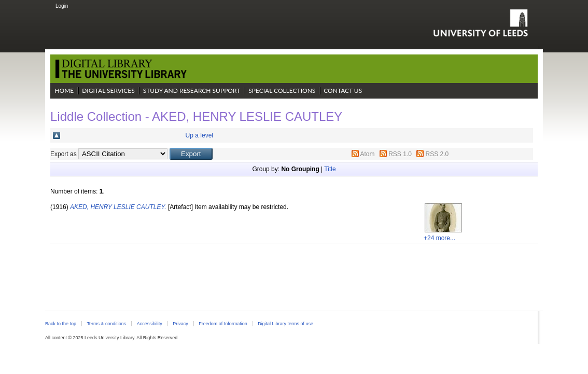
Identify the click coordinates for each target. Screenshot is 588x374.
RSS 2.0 (437, 154)
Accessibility (150, 324)
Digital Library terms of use (285, 324)
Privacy (180, 324)
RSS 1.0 (400, 154)
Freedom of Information (223, 324)
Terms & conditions (106, 324)
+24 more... (439, 238)
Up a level (199, 135)
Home (64, 91)
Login (62, 6)
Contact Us (343, 91)
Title (330, 169)
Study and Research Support (192, 91)
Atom (367, 154)
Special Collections (282, 91)
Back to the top (61, 324)
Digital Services (108, 91)
